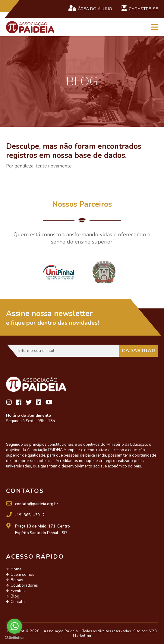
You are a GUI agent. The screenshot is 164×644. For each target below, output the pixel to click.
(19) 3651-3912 (30, 515)
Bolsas (17, 580)
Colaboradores (24, 585)
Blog (15, 596)
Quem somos (22, 575)
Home (16, 569)
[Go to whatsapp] (14, 626)
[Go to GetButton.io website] (14, 638)
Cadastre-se (140, 8)
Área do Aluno (90, 8)
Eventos (18, 591)
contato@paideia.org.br (37, 504)
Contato (18, 602)
